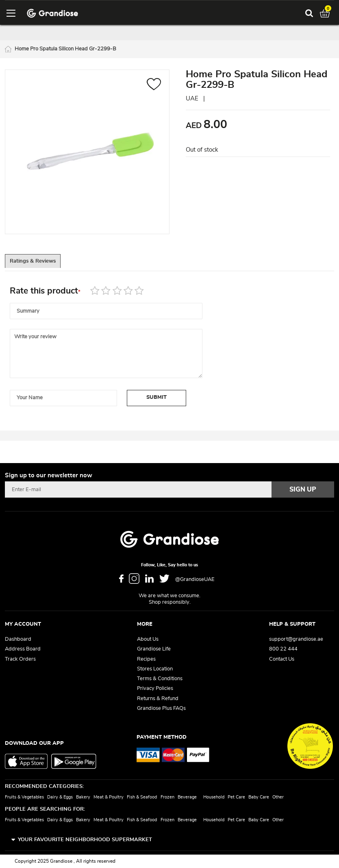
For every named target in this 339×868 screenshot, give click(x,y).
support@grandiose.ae (296, 639)
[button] (154, 86)
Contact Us (282, 659)
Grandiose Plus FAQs (161, 708)
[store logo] (52, 13)
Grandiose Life (154, 649)
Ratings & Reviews (41, 264)
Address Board (23, 649)
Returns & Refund (158, 699)
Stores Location (155, 669)
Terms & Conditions (160, 679)
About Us (148, 639)
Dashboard (18, 639)
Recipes (146, 659)
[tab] (41, 263)
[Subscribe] (303, 489)
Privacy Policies (155, 689)
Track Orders (20, 659)
